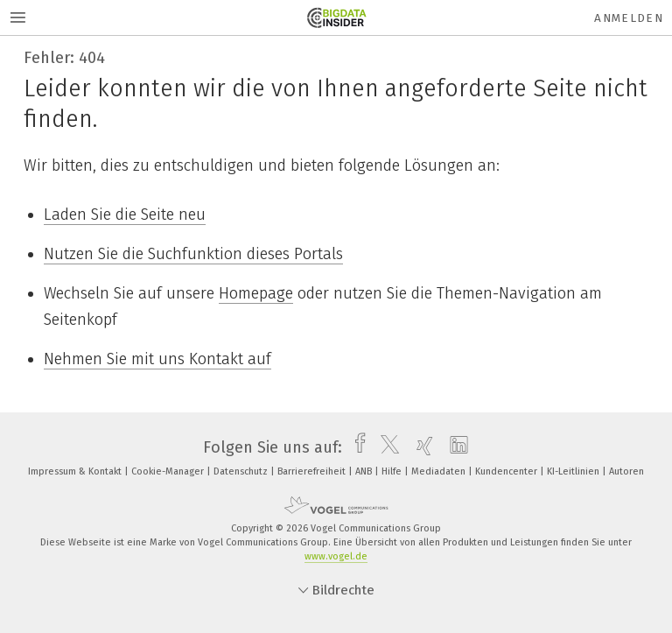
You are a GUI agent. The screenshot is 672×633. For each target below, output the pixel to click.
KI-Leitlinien (574, 471)
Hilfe (393, 471)
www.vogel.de (336, 556)
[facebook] (356, 447)
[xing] (420, 447)
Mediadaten (440, 471)
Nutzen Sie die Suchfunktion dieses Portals (193, 254)
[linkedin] (455, 447)
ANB (365, 471)
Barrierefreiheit (313, 471)
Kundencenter (507, 471)
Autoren (626, 471)
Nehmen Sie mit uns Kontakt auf (157, 359)
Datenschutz (242, 471)
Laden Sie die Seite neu (125, 215)
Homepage (256, 293)
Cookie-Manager (169, 471)
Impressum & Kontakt (76, 471)
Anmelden (629, 18)
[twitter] (385, 447)
